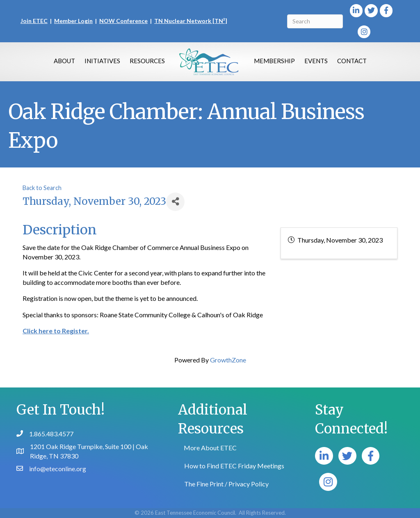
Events (316, 61)
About (64, 61)
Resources (147, 61)
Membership (274, 61)
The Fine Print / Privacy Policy (226, 484)
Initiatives (102, 61)
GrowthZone (228, 360)
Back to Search (42, 188)
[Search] (315, 21)
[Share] (175, 202)
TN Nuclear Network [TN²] (191, 21)
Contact (352, 61)
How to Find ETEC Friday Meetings (234, 466)
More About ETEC (210, 448)
